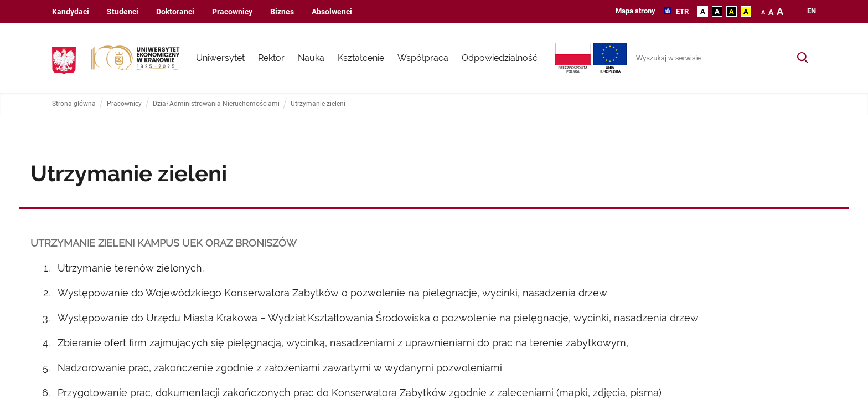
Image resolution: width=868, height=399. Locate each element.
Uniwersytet (220, 58)
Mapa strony (635, 11)
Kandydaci (71, 12)
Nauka (311, 58)
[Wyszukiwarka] (710, 58)
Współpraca (423, 58)
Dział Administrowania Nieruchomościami (216, 104)
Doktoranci (175, 12)
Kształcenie (361, 58)
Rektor (271, 58)
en (812, 11)
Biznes (282, 12)
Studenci (123, 12)
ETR (681, 11)
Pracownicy (232, 12)
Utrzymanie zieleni (318, 104)
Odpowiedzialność (500, 58)
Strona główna (74, 104)
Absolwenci (332, 12)
